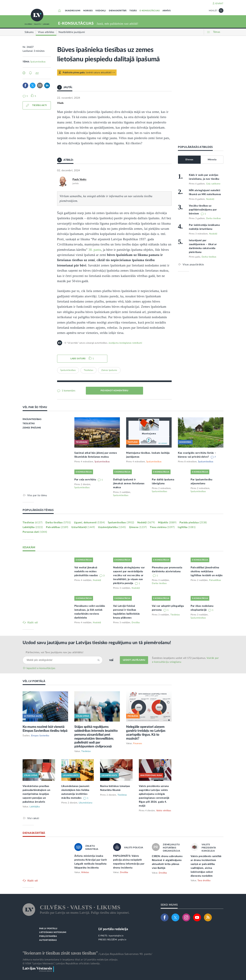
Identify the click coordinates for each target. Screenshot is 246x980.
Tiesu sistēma (162, 527)
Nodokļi (210, 199)
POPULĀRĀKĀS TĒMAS (38, 510)
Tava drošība (204, 881)
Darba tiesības (214, 218)
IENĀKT (219, 4)
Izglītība (187, 527)
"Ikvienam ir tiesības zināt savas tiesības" (60, 953)
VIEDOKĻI (101, 11)
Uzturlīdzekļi (83, 527)
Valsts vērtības (164, 811)
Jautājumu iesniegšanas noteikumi (125, 343)
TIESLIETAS (29, 424)
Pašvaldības (57, 527)
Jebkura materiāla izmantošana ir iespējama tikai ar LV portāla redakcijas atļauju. (70, 960)
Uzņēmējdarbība (112, 527)
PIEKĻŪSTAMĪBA (48, 936)
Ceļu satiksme (213, 184)
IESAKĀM (29, 547)
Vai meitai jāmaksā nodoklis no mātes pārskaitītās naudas (86, 571)
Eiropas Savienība (40, 736)
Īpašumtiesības (38, 62)
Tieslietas (88, 370)
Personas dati (35, 532)
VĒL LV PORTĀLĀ (34, 681)
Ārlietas (85, 872)
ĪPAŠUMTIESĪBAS (32, 419)
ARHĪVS (167, 11)
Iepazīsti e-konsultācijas (41, 668)
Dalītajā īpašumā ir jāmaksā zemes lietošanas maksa (129, 483)
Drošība (136, 623)
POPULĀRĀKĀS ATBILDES (195, 147)
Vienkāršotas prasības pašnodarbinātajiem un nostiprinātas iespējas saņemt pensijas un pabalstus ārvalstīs (36, 794)
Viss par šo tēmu (37, 495)
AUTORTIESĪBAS (48, 940)
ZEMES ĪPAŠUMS (32, 428)
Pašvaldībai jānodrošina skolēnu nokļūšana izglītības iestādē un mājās (207, 571)
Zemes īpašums (109, 370)
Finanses (138, 744)
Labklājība (33, 527)
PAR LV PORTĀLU (48, 929)
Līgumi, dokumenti (89, 523)
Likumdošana (86, 803)
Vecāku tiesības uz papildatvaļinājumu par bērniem (203, 210)
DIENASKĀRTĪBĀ (118, 11)
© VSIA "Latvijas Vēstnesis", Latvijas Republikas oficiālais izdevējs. (61, 964)
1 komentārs (68, 391)
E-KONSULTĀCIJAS (150, 11)
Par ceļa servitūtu (86, 480)
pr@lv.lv (122, 940)
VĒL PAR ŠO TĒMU (35, 407)
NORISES (88, 11)
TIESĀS (133, 11)
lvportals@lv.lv (116, 936)
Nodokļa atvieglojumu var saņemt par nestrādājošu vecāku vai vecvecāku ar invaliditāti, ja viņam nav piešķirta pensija (129, 575)
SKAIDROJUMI (73, 11)
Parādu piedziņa (193, 523)
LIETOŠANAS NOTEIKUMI (53, 932)
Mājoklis (167, 523)
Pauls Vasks (79, 179)
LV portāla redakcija (113, 929)
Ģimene (138, 527)
